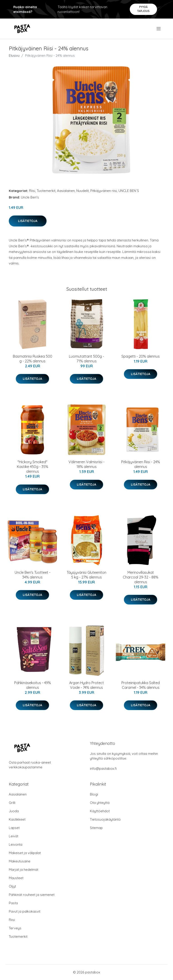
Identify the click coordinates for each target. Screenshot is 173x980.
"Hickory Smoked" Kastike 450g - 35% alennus (33, 467)
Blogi (94, 794)
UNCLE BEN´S (129, 191)
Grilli (12, 803)
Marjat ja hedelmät (24, 870)
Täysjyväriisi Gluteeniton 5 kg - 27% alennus (86, 575)
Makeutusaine (20, 861)
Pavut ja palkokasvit (25, 911)
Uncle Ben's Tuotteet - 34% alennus (33, 575)
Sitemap (96, 828)
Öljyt (12, 886)
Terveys (15, 928)
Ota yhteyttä (100, 803)
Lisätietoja (28, 221)
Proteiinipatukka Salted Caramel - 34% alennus (141, 685)
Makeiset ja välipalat (25, 853)
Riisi (32, 191)
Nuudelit (83, 191)
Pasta (13, 903)
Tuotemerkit (46, 191)
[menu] (159, 29)
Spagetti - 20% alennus (141, 356)
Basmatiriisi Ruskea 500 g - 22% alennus (33, 359)
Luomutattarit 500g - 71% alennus (86, 359)
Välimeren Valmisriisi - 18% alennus (86, 464)
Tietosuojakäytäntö (105, 819)
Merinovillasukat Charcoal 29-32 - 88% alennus (141, 577)
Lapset (14, 828)
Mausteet (16, 878)
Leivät (14, 836)
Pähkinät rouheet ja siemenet (32, 895)
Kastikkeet (17, 819)
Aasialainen (66, 191)
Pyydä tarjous (143, 9)
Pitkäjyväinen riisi (104, 191)
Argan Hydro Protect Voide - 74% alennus (86, 685)
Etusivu (14, 55)
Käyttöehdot (100, 811)
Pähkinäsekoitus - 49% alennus (33, 685)
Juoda (14, 811)
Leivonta (16, 844)
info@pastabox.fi (103, 769)
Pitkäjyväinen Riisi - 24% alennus (141, 464)
